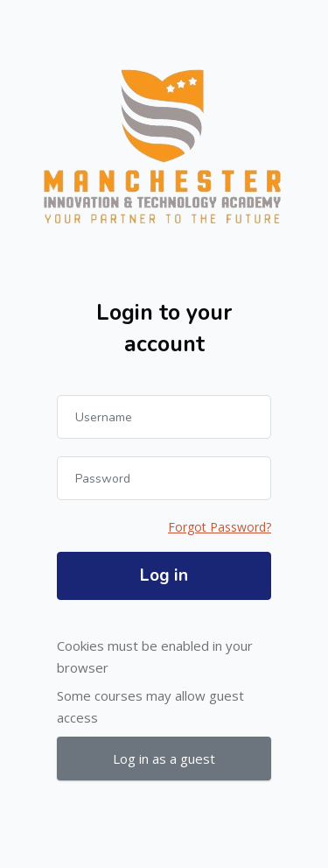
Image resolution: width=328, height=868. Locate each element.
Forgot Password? (220, 527)
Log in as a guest (164, 759)
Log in (164, 575)
